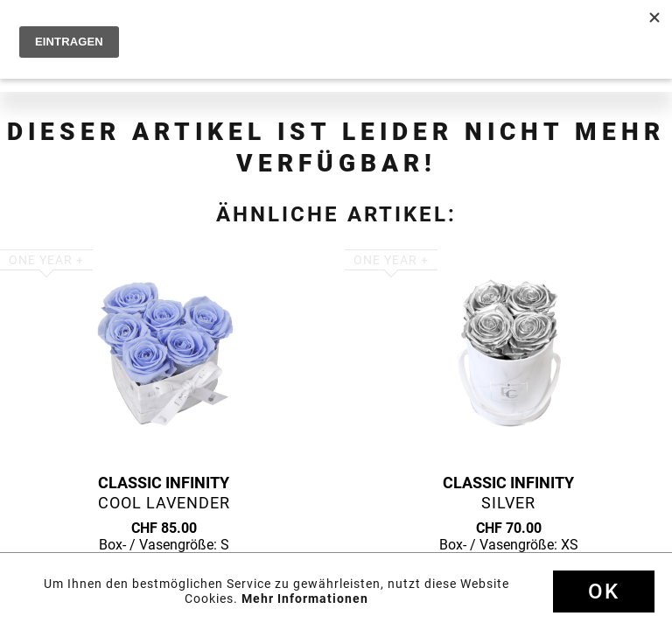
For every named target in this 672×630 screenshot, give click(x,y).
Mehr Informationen (305, 598)
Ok (604, 591)
